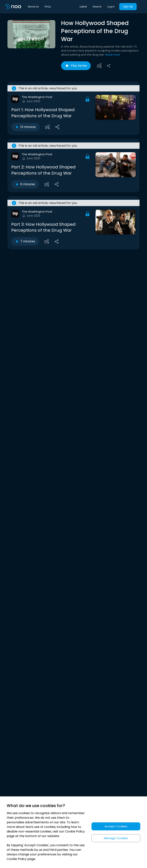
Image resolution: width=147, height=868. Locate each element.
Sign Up (128, 6)
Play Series (76, 66)
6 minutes (25, 184)
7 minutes (25, 241)
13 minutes (25, 127)
